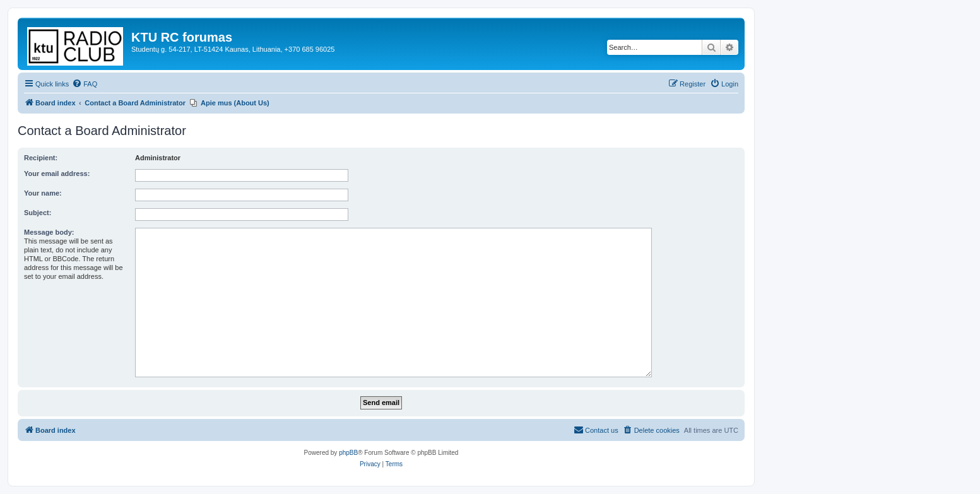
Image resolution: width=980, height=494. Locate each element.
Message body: (49, 232)
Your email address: (57, 173)
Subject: (38, 213)
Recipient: (41, 158)
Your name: (43, 193)
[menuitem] (85, 84)
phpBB (348, 453)
